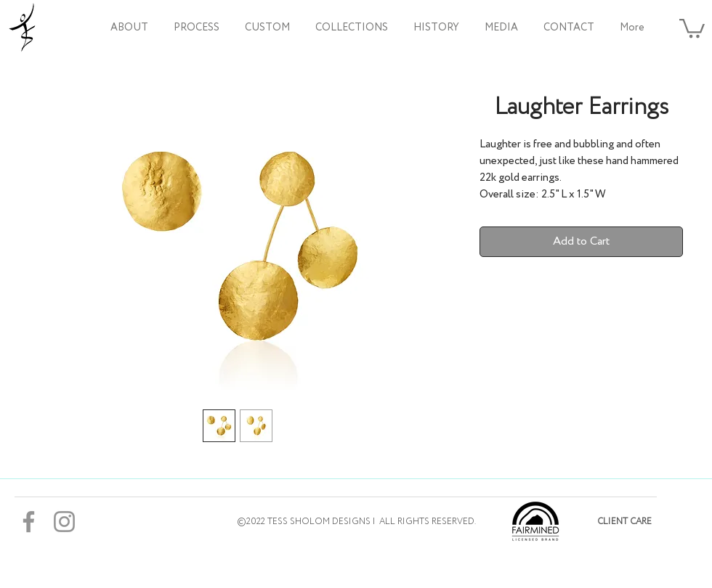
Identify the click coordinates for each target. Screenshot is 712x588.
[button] (351, 28)
